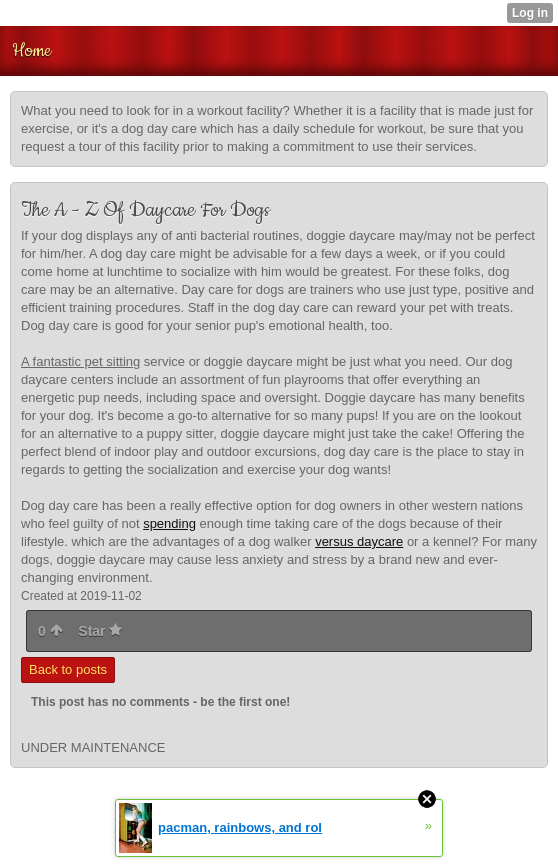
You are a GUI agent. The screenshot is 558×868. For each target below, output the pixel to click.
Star (100, 631)
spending (169, 523)
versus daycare (359, 541)
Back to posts (68, 669)
